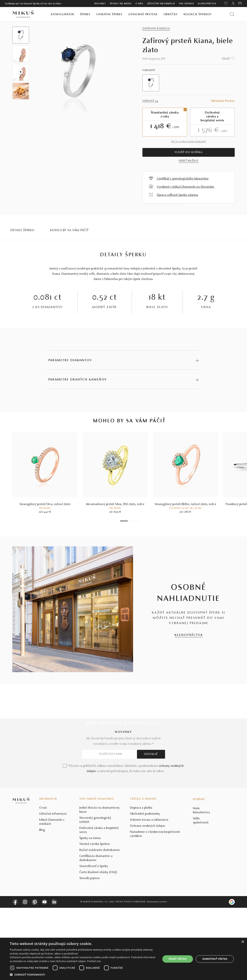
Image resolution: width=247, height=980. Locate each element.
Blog (42, 902)
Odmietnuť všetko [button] (215, 959)
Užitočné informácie (161, 4)
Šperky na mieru (121, 4)
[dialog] (123, 959)
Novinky (100, 4)
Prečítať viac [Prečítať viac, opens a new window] (94, 961)
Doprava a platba (141, 880)
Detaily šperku (23, 230)
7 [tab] (139, 522)
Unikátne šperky (109, 15)
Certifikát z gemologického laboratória (183, 179)
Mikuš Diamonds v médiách (52, 894)
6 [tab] (137, 522)
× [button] (243, 942)
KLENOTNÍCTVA (189, 637)
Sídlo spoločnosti (201, 893)
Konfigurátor (63, 15)
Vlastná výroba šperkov (95, 917)
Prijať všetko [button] (178, 959)
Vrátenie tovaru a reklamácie (149, 892)
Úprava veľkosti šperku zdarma (178, 195)
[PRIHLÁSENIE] (233, 4)
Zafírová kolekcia (156, 29)
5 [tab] (135, 522)
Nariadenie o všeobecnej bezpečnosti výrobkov (155, 906)
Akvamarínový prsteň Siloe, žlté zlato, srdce (115, 506)
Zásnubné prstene (143, 15)
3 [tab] (131, 522)
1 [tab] (124, 522)
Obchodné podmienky (145, 886)
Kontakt (199, 872)
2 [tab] (129, 522)
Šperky (85, 15)
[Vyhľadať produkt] (232, 14)
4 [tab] (133, 522)
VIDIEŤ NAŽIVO (189, 161)
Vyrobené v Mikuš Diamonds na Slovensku (186, 187)
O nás (139, 4)
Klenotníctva (207, 4)
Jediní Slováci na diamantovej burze (99, 882)
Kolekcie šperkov (198, 15)
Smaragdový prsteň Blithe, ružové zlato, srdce (185, 506)
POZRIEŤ (123, 736)
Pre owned (187, 4)
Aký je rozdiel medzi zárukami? (188, 142)
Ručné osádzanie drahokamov (100, 923)
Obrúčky (171, 15)
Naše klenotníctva (201, 883)
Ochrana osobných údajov (148, 898)
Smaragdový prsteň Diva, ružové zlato (45, 506)
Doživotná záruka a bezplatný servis (99, 902)
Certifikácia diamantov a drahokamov (96, 931)
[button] (83, 975)
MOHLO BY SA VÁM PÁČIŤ (69, 230)
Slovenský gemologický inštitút (95, 892)
